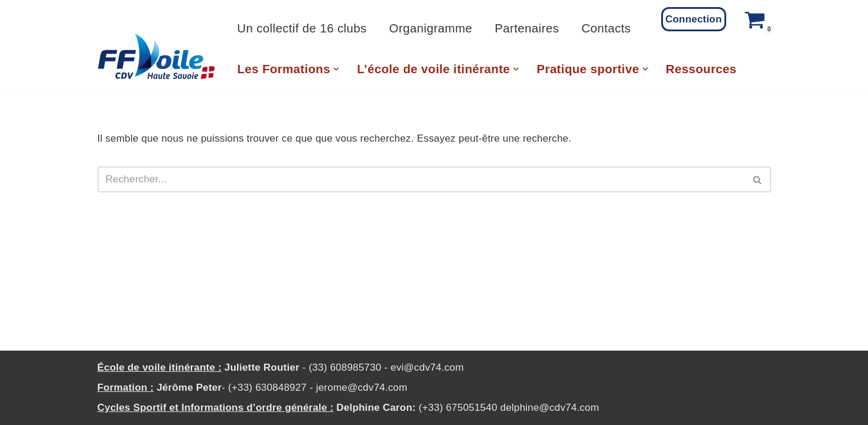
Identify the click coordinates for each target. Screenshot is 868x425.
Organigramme (431, 28)
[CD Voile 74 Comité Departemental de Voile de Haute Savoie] (157, 56)
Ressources (701, 69)
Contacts (606, 28)
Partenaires (527, 28)
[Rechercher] (421, 179)
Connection (694, 19)
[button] (336, 69)
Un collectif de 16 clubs (302, 28)
